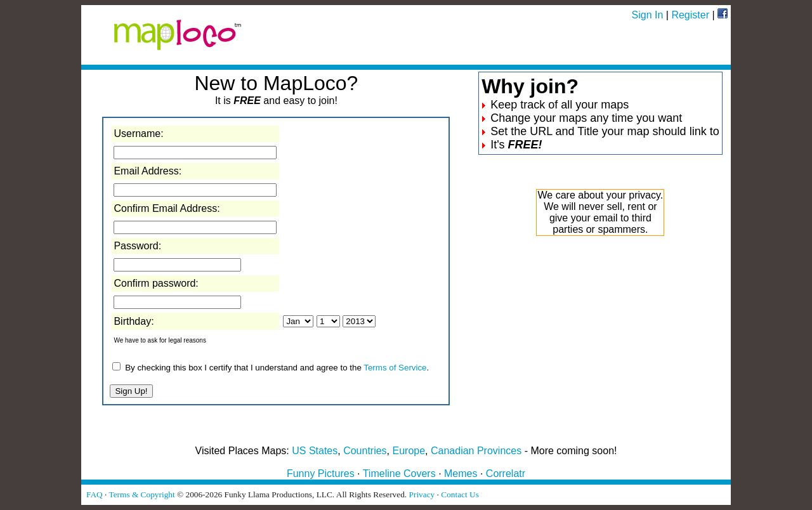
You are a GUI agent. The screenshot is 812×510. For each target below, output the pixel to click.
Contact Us (460, 494)
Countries (365, 451)
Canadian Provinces (476, 451)
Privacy (422, 494)
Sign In (648, 15)
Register (690, 15)
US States (315, 451)
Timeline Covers (399, 474)
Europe (409, 451)
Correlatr (506, 474)
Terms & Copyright (141, 494)
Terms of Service (395, 368)
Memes (461, 474)
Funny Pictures (321, 474)
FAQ (95, 494)
